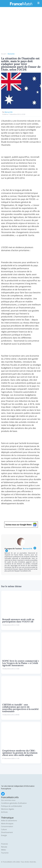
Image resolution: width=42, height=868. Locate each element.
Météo (4, 850)
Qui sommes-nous (8, 800)
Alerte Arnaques (7, 824)
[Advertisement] (21, 31)
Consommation (7, 826)
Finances (4, 844)
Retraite (4, 847)
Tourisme (5, 853)
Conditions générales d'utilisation (14, 803)
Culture (4, 829)
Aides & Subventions (9, 821)
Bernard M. (9, 112)
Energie (4, 835)
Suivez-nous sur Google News (21, 525)
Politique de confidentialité (11, 806)
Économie (11, 54)
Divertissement (7, 832)
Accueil (3, 54)
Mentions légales (8, 809)
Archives (4, 812)
